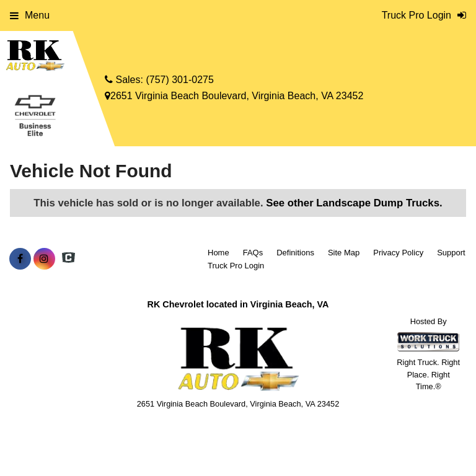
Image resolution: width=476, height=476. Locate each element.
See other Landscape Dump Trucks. (354, 203)
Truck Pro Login (236, 266)
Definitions (295, 253)
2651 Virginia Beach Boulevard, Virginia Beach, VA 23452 (234, 96)
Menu (30, 15)
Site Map (344, 253)
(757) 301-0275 (179, 80)
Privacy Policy (398, 253)
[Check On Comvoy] (68, 259)
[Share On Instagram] (44, 259)
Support (451, 253)
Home (218, 253)
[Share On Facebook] (20, 259)
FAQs (253, 253)
